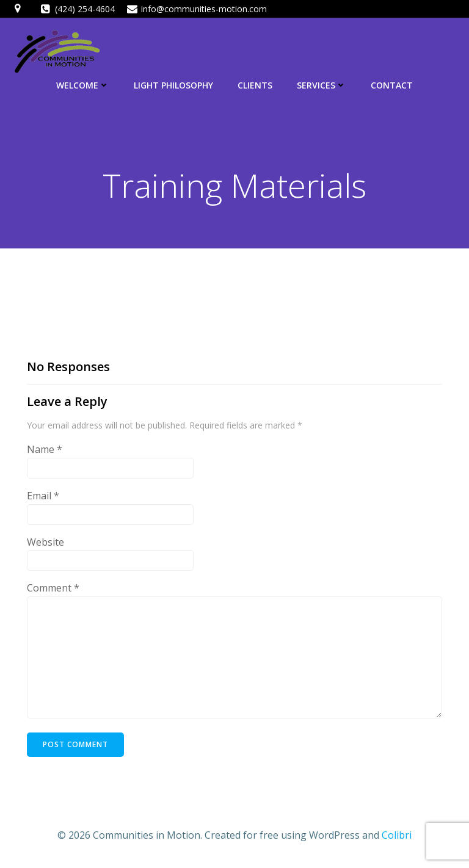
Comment (53, 588)
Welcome (83, 85)
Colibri (397, 835)
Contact (392, 85)
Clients (255, 85)
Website (45, 542)
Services (322, 85)
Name (45, 449)
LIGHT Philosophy (173, 85)
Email (43, 496)
